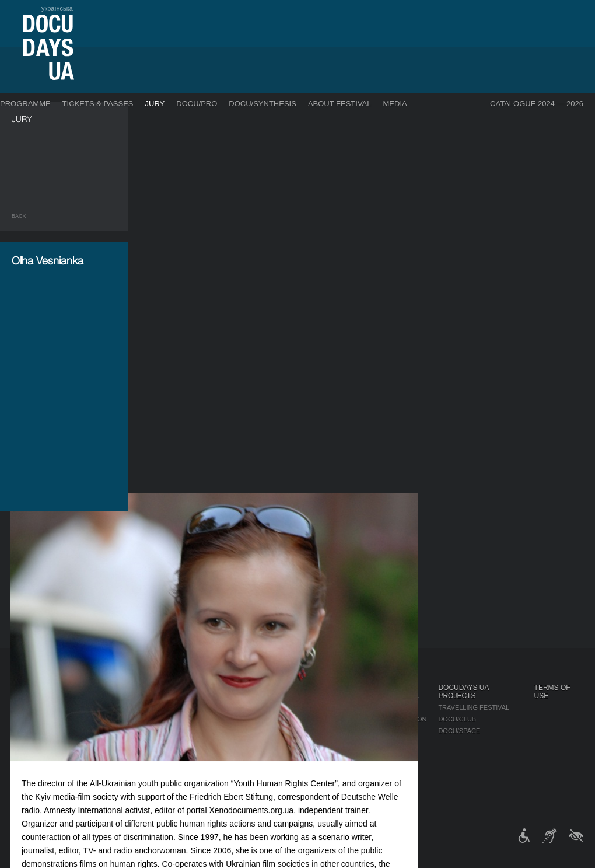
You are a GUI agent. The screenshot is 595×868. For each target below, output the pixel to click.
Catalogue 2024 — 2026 (537, 104)
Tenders (316, 766)
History (315, 778)
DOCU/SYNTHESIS (262, 104)
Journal (28, 688)
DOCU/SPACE (459, 731)
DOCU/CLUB (457, 719)
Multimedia (395, 731)
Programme (25, 104)
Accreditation (401, 719)
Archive (315, 789)
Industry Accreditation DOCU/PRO (207, 699)
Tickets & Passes (98, 104)
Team (309, 731)
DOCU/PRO (197, 104)
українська (57, 8)
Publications (35, 699)
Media (395, 104)
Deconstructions (102, 723)
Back (19, 216)
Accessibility (324, 754)
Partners (318, 742)
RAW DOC (162, 711)
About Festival (340, 104)
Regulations (323, 699)
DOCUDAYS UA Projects (463, 692)
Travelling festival (474, 707)
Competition (92, 699)
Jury (155, 104)
